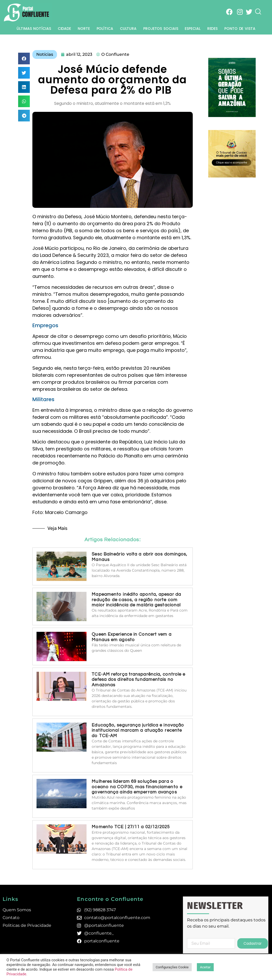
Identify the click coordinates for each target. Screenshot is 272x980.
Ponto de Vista (240, 29)
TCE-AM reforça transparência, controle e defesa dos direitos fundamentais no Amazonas (138, 680)
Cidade (64, 29)
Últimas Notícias (34, 29)
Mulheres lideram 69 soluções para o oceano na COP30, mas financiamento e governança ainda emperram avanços (137, 787)
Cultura (128, 29)
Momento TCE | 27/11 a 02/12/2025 (131, 827)
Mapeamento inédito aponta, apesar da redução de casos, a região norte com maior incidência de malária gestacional (137, 600)
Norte (84, 29)
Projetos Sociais (161, 29)
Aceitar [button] (205, 967)
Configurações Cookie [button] (172, 967)
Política (105, 29)
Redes (213, 29)
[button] (24, 59)
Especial (192, 29)
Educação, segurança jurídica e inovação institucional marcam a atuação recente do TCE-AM (138, 731)
